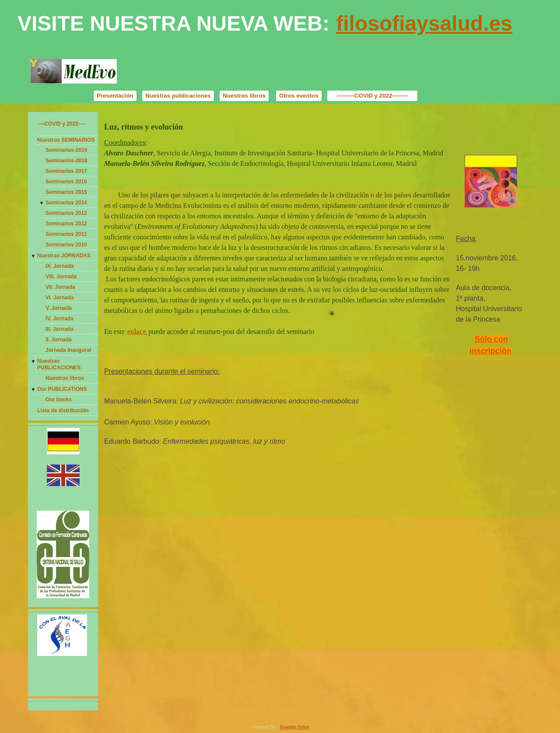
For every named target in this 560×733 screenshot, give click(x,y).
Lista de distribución (63, 410)
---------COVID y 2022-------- (372, 96)
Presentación (115, 96)
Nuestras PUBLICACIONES (59, 365)
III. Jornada (59, 329)
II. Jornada (59, 340)
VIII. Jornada (61, 277)
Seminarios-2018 (66, 161)
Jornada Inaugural (68, 350)
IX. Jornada (60, 266)
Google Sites (295, 727)
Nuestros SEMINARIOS (66, 140)
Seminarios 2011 (66, 234)
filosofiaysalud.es (424, 23)
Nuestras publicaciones (178, 96)
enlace (138, 331)
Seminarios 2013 (66, 213)
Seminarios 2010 (66, 245)
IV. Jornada (59, 319)
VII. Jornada (60, 287)
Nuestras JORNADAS (64, 256)
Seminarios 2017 (66, 171)
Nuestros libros (244, 96)
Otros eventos (299, 96)
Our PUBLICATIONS (62, 389)
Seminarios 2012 (66, 224)
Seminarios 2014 (66, 203)
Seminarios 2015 (66, 192)
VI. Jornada (60, 298)
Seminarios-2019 (66, 150)
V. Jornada (59, 308)
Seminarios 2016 (66, 182)
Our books (59, 400)
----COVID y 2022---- (61, 124)
